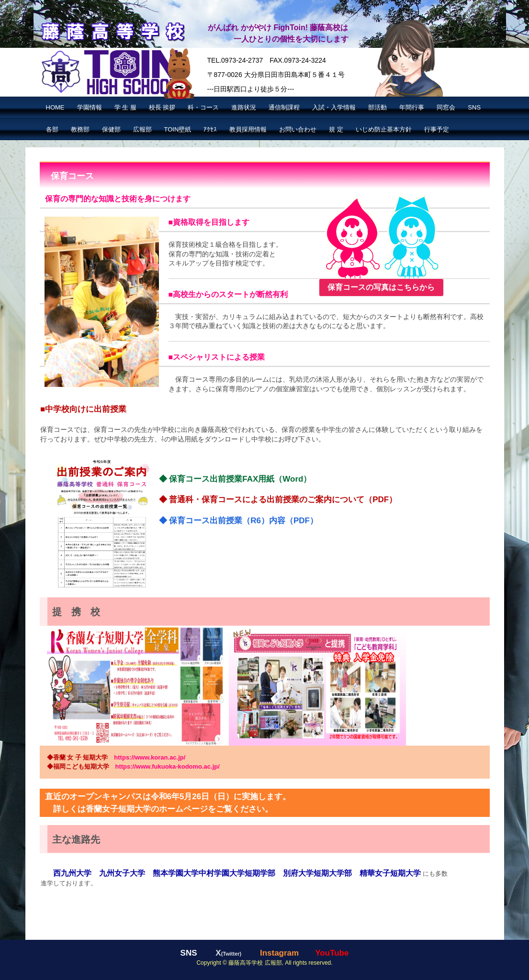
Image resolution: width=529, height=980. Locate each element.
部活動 (377, 107)
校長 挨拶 (162, 107)
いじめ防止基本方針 (384, 129)
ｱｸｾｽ (210, 129)
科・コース (203, 107)
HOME (55, 107)
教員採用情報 (248, 129)
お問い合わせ (298, 129)
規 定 (336, 129)
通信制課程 (284, 107)
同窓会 (446, 107)
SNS (474, 107)
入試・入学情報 (334, 107)
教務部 (80, 129)
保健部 (111, 129)
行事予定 (437, 129)
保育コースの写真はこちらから (381, 287)
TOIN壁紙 (178, 129)
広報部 (142, 129)
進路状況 (244, 107)
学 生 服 (125, 107)
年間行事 (412, 107)
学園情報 (90, 107)
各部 (52, 129)
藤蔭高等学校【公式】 (112, 30)
